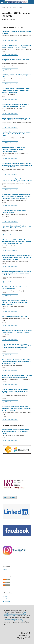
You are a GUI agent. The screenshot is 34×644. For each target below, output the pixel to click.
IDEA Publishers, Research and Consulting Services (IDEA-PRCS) (15, 614)
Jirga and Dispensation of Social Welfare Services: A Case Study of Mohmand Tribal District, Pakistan (15, 302)
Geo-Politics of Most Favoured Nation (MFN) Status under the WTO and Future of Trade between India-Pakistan (16, 90)
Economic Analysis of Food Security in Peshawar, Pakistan (14, 211)
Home (3, 6)
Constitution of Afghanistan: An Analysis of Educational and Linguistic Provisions (15, 105)
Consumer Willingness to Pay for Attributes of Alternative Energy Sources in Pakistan (16, 46)
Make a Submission (10, 497)
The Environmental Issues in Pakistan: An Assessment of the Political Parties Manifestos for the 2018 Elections (16, 409)
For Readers (6, 596)
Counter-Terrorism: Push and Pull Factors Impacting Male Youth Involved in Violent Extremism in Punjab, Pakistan (15, 391)
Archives (10, 6)
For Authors (6, 599)
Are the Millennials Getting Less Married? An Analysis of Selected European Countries (16, 119)
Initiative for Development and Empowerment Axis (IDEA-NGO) (13, 620)
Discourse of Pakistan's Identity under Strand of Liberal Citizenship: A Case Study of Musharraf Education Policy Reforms (17, 257)
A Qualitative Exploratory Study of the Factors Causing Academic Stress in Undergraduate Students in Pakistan (16, 273)
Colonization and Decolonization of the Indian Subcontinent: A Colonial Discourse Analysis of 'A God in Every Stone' (16, 362)
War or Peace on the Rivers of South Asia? (15, 316)
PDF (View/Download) (10, 40)
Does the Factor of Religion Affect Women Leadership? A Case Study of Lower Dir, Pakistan (17, 180)
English (5, 569)
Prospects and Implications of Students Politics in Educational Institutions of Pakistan (17, 227)
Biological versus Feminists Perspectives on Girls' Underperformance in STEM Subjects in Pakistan (16, 431)
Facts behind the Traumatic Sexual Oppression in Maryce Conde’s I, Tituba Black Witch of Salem (16, 134)
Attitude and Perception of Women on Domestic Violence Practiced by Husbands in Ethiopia (17, 331)
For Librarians (6, 601)
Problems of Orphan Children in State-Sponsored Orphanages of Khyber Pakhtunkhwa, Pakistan (14, 149)
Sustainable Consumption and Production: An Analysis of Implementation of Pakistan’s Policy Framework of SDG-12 (17, 165)
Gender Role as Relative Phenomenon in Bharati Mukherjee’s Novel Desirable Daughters (17, 376)
